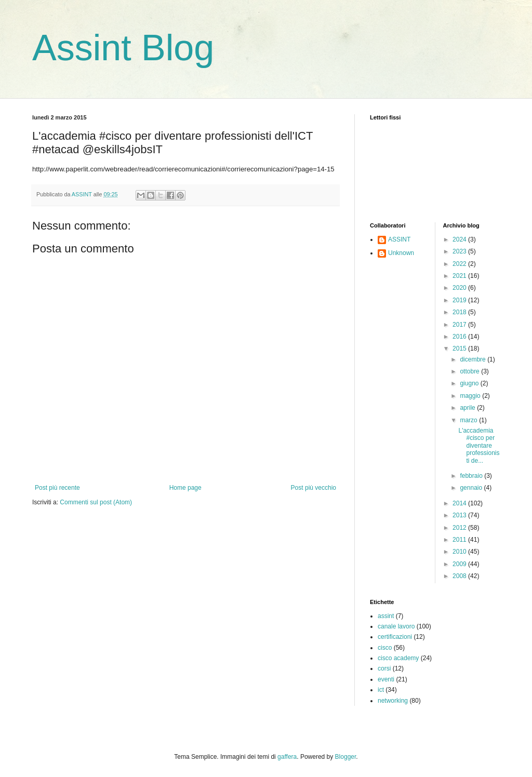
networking (393, 701)
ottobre (470, 371)
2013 (460, 515)
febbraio (472, 476)
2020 (460, 288)
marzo (469, 420)
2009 (460, 564)
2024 (460, 239)
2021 (460, 276)
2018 (460, 312)
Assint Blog (123, 48)
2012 (460, 528)
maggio (471, 396)
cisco (385, 648)
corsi (384, 668)
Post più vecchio (314, 488)
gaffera (287, 757)
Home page (185, 488)
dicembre (474, 359)
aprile (468, 408)
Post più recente (57, 488)
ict (381, 690)
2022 (460, 264)
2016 (460, 337)
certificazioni (395, 637)
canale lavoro (396, 626)
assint (386, 616)
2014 (460, 503)
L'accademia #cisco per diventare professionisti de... (479, 446)
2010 (460, 552)
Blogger (346, 757)
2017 (460, 325)
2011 (460, 540)
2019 (460, 300)
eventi (386, 679)
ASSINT (399, 239)
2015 (460, 349)
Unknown (401, 253)
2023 (460, 251)
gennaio (472, 488)
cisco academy (398, 658)
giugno (470, 383)
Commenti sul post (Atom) (96, 502)
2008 (460, 576)
